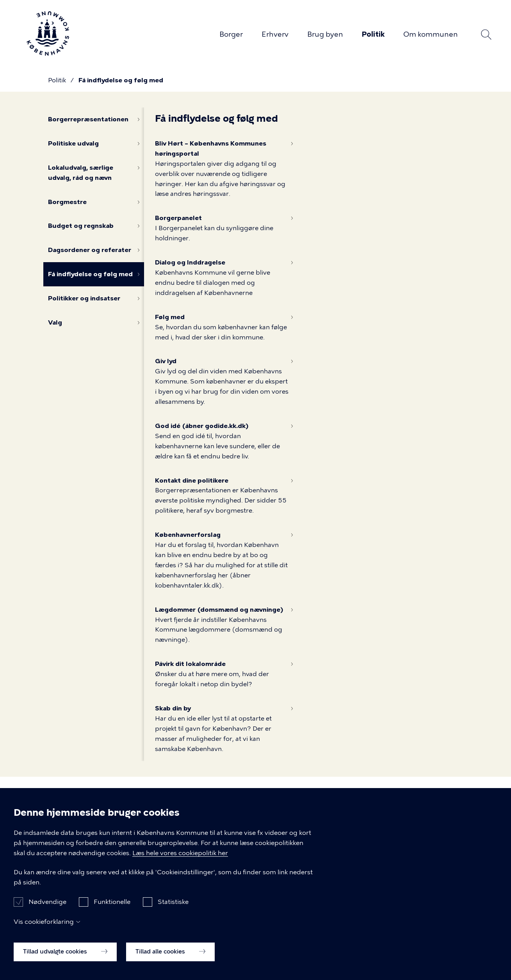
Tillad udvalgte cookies (65, 957)
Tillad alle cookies (170, 957)
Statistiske (173, 907)
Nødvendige (47, 907)
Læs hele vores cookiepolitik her (180, 858)
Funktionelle (112, 907)
